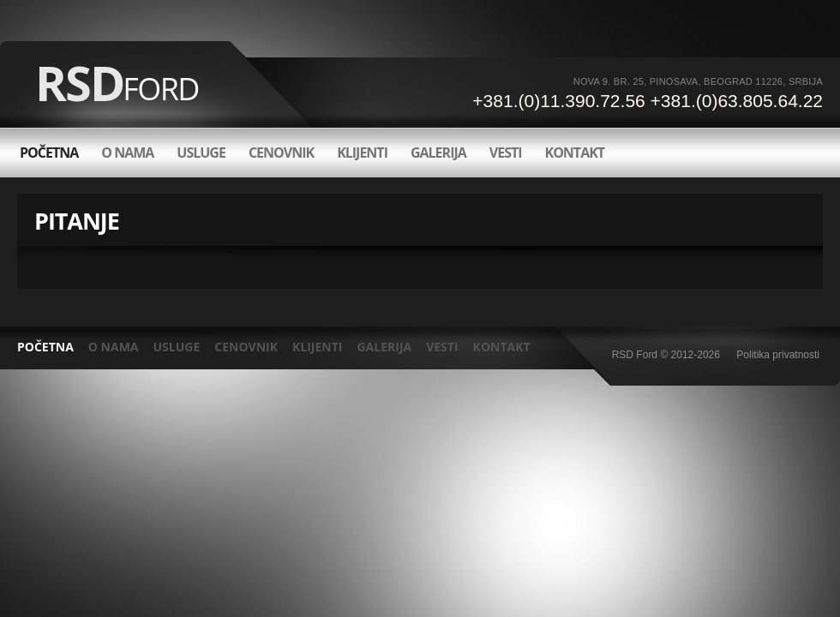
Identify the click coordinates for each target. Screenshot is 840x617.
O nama (127, 153)
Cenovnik (281, 153)
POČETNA (45, 347)
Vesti (506, 153)
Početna (49, 153)
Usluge (201, 153)
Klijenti (362, 153)
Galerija (438, 153)
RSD (117, 82)
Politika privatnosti (778, 355)
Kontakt (575, 153)
